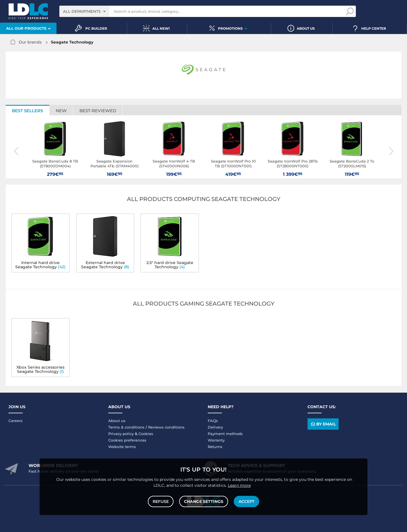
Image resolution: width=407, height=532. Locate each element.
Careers (16, 421)
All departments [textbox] (82, 11)
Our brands (30, 42)
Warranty (216, 440)
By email (323, 424)
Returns (215, 447)
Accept (246, 501)
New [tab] (61, 111)
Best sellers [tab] (27, 111)
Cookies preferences (127, 440)
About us (117, 421)
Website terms (122, 447)
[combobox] (84, 11)
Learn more (239, 485)
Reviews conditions (166, 427)
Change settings (204, 501)
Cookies (146, 434)
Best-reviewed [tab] (98, 111)
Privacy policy (121, 434)
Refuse (161, 501)
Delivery (215, 427)
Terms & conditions (126, 427)
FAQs (213, 421)
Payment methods (225, 434)
